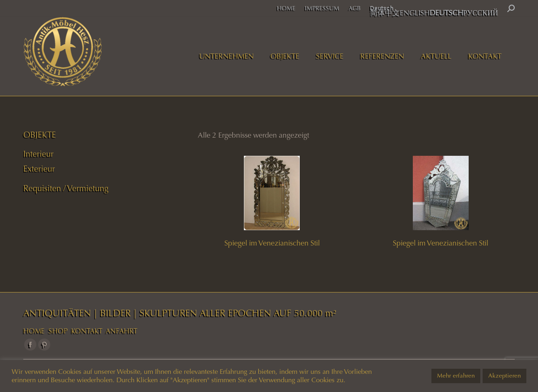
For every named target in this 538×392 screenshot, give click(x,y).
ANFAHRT (121, 331)
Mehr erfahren (456, 376)
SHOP (58, 331)
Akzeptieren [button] (504, 376)
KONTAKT (87, 331)
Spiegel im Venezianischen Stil (272, 243)
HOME (34, 331)
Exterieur (39, 169)
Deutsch (382, 8)
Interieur (38, 154)
